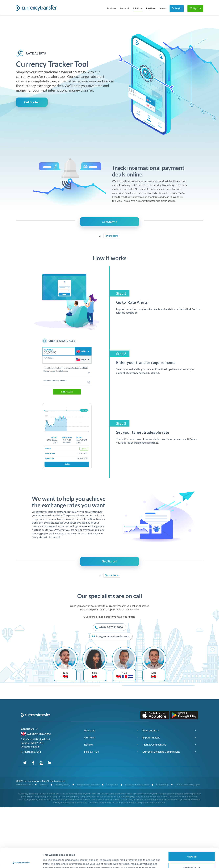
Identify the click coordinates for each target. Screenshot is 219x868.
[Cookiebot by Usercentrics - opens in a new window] (21, 862)
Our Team (90, 737)
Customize (192, 848)
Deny (192, 859)
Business (112, 8)
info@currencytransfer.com (110, 637)
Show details (51, 862)
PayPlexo (151, 8)
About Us (90, 730)
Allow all (192, 837)
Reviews (89, 744)
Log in (177, 8)
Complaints (112, 785)
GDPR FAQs (162, 785)
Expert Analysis (151, 737)
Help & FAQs (91, 752)
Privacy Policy (63, 785)
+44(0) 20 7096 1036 (109, 627)
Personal (124, 8)
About (163, 8)
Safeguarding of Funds (88, 785)
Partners (44, 785)
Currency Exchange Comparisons (161, 752)
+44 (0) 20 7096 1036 (39, 734)
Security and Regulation (137, 785)
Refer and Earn (151, 730)
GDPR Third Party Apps (188, 785)
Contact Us (29, 729)
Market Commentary (154, 744)
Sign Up (195, 8)
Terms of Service (24, 785)
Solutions (138, 9)
